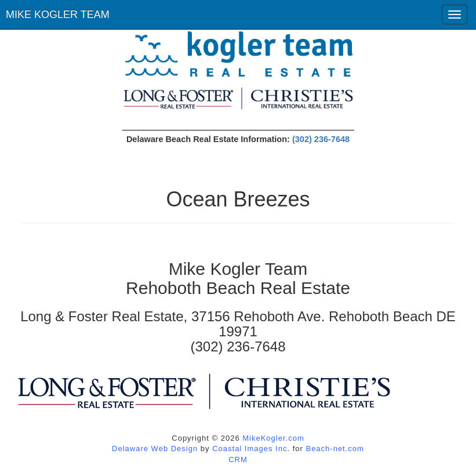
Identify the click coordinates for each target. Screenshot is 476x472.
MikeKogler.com (273, 438)
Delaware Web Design (155, 449)
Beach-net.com (335, 449)
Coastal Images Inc (250, 449)
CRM (238, 460)
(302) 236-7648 (321, 139)
